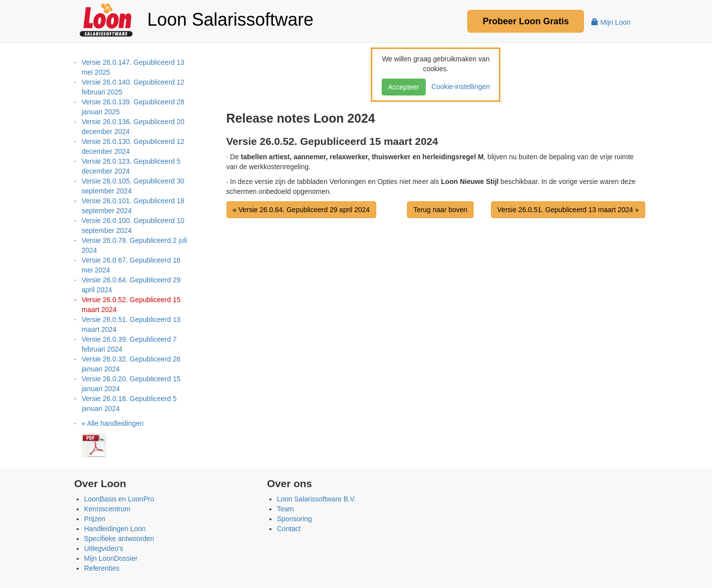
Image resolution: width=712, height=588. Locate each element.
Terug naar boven (440, 210)
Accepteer (404, 87)
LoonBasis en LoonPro (119, 499)
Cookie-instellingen (459, 87)
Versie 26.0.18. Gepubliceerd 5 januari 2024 (129, 404)
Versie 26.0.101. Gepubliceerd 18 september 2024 (133, 206)
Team (285, 509)
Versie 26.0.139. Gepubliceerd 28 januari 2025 (133, 107)
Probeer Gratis (526, 21)
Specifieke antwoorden (119, 539)
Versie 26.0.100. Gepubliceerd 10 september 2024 (133, 226)
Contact (289, 529)
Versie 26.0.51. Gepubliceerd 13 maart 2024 (131, 324)
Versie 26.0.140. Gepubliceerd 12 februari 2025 (133, 87)
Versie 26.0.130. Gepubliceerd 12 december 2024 (133, 146)
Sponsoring (294, 519)
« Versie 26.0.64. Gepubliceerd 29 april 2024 (301, 210)
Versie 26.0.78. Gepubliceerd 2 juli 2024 (134, 245)
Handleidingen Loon (115, 529)
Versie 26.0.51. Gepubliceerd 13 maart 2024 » (568, 210)
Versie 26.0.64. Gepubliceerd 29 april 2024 (131, 285)
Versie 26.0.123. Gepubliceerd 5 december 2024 (131, 166)
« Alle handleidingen (112, 423)
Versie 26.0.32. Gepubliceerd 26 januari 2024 (131, 364)
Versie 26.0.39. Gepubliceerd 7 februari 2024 (129, 344)
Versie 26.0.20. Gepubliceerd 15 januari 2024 (131, 384)
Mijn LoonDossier (111, 558)
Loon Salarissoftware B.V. (316, 499)
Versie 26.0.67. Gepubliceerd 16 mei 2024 (131, 265)
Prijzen (95, 519)
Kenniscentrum (107, 509)
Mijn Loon (611, 22)
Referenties (102, 568)
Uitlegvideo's (104, 548)
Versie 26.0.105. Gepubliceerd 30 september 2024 (133, 186)
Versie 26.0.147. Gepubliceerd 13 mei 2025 (133, 67)
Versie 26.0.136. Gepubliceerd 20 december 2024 (133, 127)
